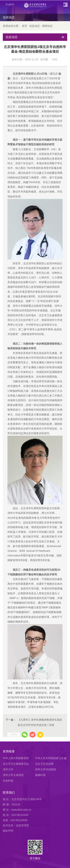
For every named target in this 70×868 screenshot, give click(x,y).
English (10, 4)
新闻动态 (47, 26)
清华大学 (8, 769)
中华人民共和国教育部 (16, 758)
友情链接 (9, 751)
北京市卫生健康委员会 (16, 764)
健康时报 (40, 775)
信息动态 (35, 26)
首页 (24, 26)
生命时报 (8, 781)
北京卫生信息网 (44, 764)
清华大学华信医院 (46, 769)
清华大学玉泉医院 (13, 775)
